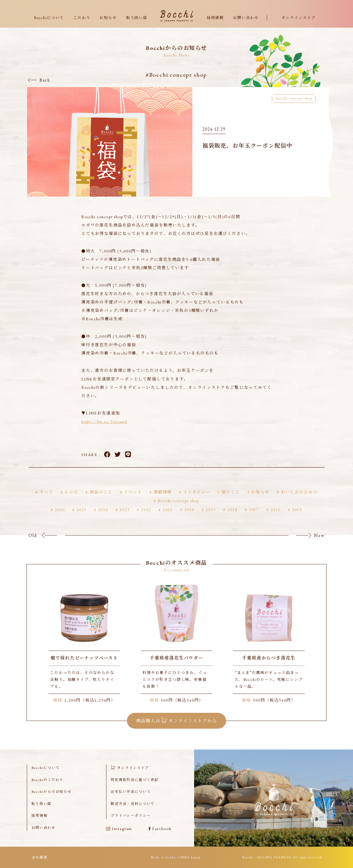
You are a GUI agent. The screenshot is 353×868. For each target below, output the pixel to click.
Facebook (107, 462)
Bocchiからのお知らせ (51, 799)
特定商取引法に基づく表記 (135, 788)
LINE (128, 462)
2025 (81, 518)
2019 (211, 518)
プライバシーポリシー (131, 823)
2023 (124, 518)
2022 (146, 518)
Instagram (119, 836)
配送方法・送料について (133, 811)
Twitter (118, 462)
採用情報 (215, 18)
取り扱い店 (137, 18)
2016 (276, 518)
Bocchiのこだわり (47, 788)
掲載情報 (163, 500)
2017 (254, 518)
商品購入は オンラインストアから (177, 728)
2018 (232, 518)
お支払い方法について (131, 799)
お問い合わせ (246, 18)
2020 (189, 518)
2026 (60, 518)
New (319, 543)
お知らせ (108, 18)
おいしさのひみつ (299, 500)
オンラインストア (299, 18)
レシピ (71, 500)
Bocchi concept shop (179, 509)
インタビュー (197, 500)
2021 (168, 518)
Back (45, 80)
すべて (46, 500)
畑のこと (231, 500)
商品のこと (101, 500)
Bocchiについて (49, 18)
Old (33, 543)
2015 (297, 518)
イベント (133, 500)
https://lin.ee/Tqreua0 (104, 430)
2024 (103, 518)
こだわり (82, 18)
